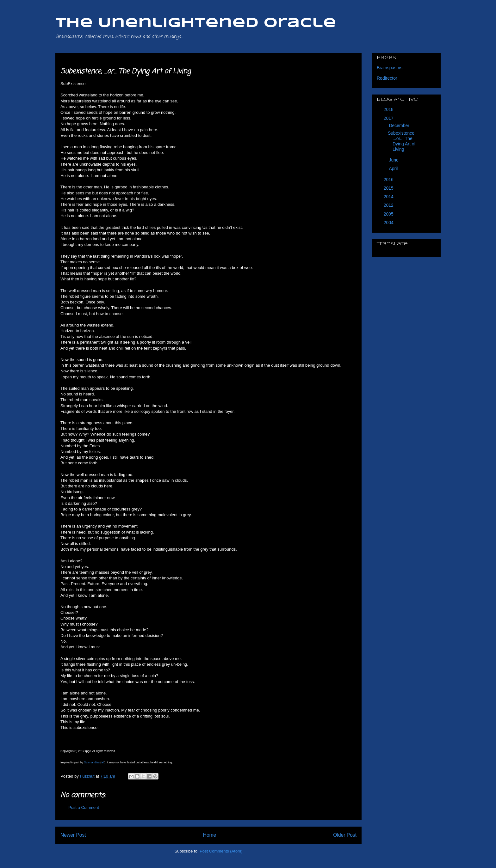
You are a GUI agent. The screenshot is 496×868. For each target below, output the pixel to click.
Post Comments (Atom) (221, 851)
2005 (389, 214)
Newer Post (73, 835)
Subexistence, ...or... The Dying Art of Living (402, 141)
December (400, 125)
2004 (389, 223)
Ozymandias (92, 762)
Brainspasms (390, 68)
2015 (389, 188)
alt (103, 762)
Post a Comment (84, 807)
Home (210, 835)
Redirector (387, 78)
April (394, 168)
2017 (389, 118)
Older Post (345, 835)
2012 (389, 205)
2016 (389, 180)
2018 (389, 109)
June (394, 160)
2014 (389, 197)
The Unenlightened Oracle (196, 23)
